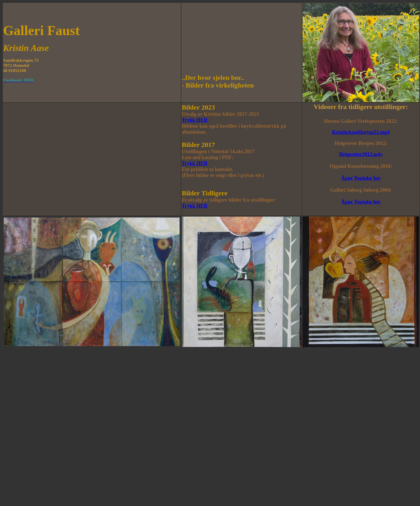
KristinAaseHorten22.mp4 (361, 132)
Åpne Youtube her (361, 178)
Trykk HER (195, 120)
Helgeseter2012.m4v (361, 154)
